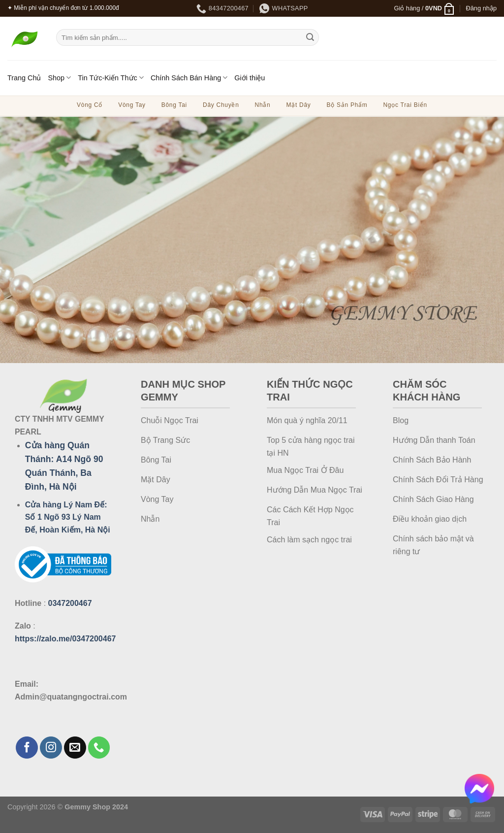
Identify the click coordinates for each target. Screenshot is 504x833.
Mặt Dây (298, 105)
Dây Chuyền (221, 105)
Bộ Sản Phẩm (347, 105)
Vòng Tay (132, 105)
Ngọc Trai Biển (405, 105)
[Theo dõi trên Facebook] (27, 748)
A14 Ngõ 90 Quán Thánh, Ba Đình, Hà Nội (64, 473)
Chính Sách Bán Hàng (189, 78)
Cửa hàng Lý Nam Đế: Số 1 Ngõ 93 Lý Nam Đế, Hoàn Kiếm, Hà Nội (68, 517)
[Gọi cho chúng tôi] (99, 748)
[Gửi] (310, 37)
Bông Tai (174, 105)
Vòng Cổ (90, 105)
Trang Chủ (24, 78)
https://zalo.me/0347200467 (65, 639)
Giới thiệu (250, 78)
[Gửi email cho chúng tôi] (75, 748)
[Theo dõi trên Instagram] (51, 748)
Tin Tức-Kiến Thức (111, 78)
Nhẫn (263, 105)
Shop (59, 78)
